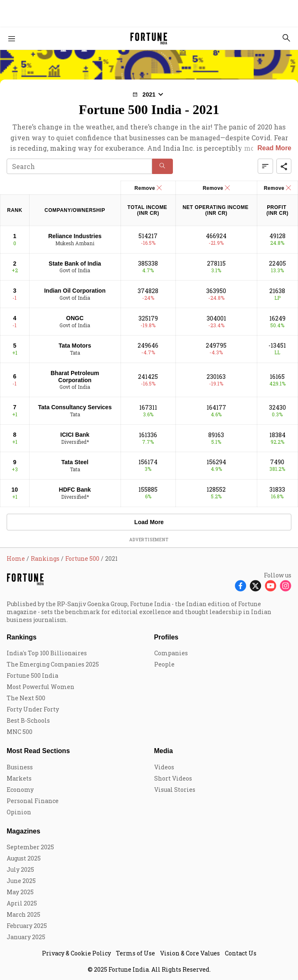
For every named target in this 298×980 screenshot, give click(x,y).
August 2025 (24, 858)
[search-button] (286, 38)
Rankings (22, 637)
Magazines (23, 831)
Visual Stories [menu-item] (175, 790)
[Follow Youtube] (271, 585)
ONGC (75, 318)
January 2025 (26, 937)
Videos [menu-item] (164, 767)
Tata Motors (75, 346)
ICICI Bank (75, 435)
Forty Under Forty (33, 709)
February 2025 (27, 926)
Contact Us (241, 953)
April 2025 (22, 903)
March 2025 (23, 914)
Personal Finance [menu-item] (33, 801)
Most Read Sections (38, 751)
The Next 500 (26, 698)
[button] (149, 95)
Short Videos (173, 778)
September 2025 (30, 847)
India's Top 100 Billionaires (47, 653)
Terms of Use (135, 953)
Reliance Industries (75, 236)
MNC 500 (20, 732)
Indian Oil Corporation (75, 291)
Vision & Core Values (190, 953)
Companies (171, 653)
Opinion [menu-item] (19, 812)
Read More (274, 148)
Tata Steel (75, 462)
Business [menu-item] (20, 767)
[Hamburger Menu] (12, 39)
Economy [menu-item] (20, 790)
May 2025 (20, 892)
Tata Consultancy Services (75, 407)
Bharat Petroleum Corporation (75, 377)
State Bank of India (75, 264)
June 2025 (21, 881)
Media (164, 751)
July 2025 (20, 869)
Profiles (166, 637)
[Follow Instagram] (286, 585)
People (164, 664)
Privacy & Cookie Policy (76, 953)
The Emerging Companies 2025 (53, 664)
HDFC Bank (75, 490)
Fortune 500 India (32, 675)
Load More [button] (149, 522)
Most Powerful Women (41, 687)
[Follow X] (256, 585)
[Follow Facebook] (241, 585)
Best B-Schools (28, 720)
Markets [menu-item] (19, 778)
